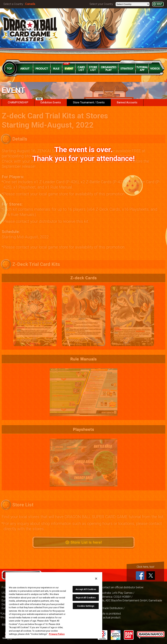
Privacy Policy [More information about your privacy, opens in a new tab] (57, 634)
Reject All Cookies (86, 598)
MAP (159, 4)
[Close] (96, 579)
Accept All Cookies (86, 589)
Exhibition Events (48, 102)
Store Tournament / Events (89, 102)
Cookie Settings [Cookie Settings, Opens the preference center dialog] (86, 606)
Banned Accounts (127, 102)
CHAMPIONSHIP (18, 102)
